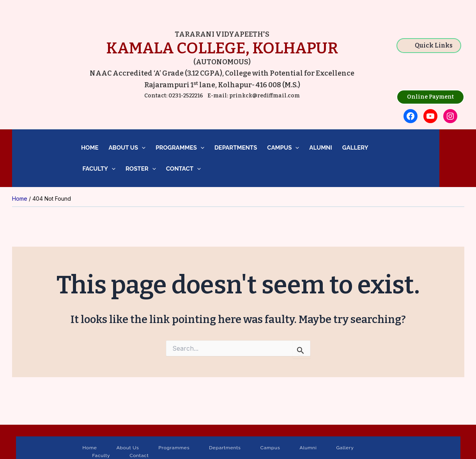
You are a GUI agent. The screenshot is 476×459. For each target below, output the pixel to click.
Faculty (98, 169)
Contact (183, 169)
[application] (142, 148)
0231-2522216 (186, 96)
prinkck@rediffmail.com (264, 96)
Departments (236, 148)
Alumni (321, 148)
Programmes (180, 148)
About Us (127, 148)
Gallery (355, 148)
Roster (141, 169)
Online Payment (430, 97)
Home (90, 148)
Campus (283, 148)
